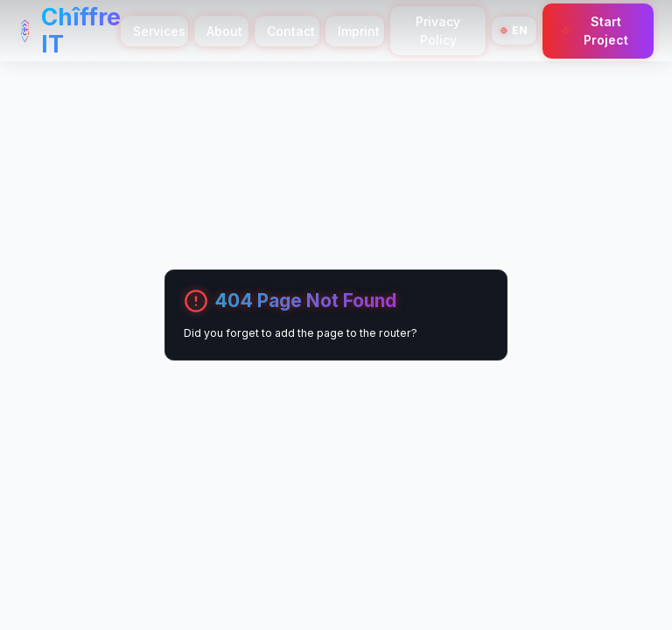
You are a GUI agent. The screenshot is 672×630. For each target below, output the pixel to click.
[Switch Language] (514, 31)
